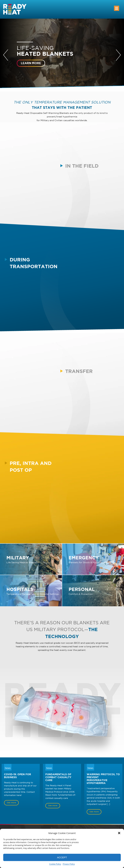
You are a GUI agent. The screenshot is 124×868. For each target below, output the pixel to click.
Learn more (31, 63)
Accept (62, 857)
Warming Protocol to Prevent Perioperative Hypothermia (103, 779)
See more (11, 803)
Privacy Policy (69, 864)
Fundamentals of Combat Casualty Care (58, 777)
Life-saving (62, 51)
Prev (6, 55)
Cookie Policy (55, 864)
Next (118, 55)
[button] (119, 833)
